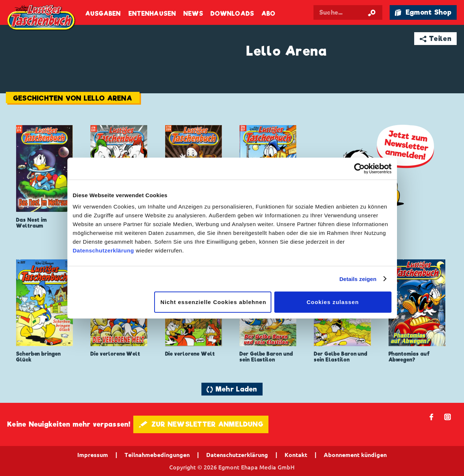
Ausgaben (103, 14)
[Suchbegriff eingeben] (348, 12)
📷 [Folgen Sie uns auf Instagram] (448, 417)
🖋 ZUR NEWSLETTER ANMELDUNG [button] (201, 424)
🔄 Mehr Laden (232, 389)
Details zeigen (358, 279)
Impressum (93, 455)
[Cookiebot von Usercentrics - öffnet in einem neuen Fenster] (359, 168)
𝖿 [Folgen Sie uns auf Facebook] (432, 417)
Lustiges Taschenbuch (42, 18)
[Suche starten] (372, 12)
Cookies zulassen (333, 302)
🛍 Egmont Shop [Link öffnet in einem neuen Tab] (423, 12)
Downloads (232, 14)
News (193, 14)
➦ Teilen (436, 39)
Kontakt (296, 455)
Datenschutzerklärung (104, 250)
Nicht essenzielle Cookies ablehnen (213, 302)
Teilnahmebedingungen (157, 455)
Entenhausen (152, 14)
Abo (268, 14)
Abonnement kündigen (355, 455)
